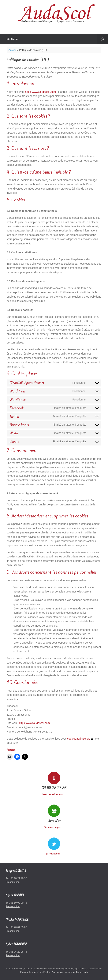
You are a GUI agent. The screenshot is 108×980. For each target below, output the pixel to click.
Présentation (13, 882)
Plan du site (26, 972)
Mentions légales (42, 972)
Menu (12, 39)
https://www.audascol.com (40, 92)
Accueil (13, 50)
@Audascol (54, 854)
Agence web (82, 972)
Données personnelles (63, 972)
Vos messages (54, 827)
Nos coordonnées (54, 794)
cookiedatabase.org (79, 739)
